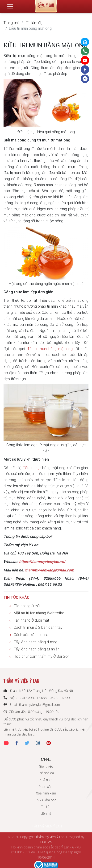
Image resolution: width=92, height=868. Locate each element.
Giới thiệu (46, 766)
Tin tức (46, 807)
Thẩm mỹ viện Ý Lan (50, 837)
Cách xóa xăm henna (31, 635)
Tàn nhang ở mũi (27, 606)
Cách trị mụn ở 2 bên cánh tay (38, 627)
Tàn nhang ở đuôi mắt (31, 620)
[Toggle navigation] (10, 6)
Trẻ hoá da (46, 773)
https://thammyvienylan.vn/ (42, 562)
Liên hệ (46, 813)
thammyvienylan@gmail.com (50, 570)
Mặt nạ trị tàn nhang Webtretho (39, 613)
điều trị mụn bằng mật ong (50, 349)
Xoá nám (46, 780)
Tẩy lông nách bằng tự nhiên (37, 649)
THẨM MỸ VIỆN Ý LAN (46, 826)
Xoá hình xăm (46, 793)
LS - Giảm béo (46, 800)
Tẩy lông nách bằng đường (36, 642)
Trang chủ (12, 23)
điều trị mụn (32, 468)
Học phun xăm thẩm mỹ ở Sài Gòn (42, 656)
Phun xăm (46, 787)
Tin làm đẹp (35, 23)
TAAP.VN (46, 842)
